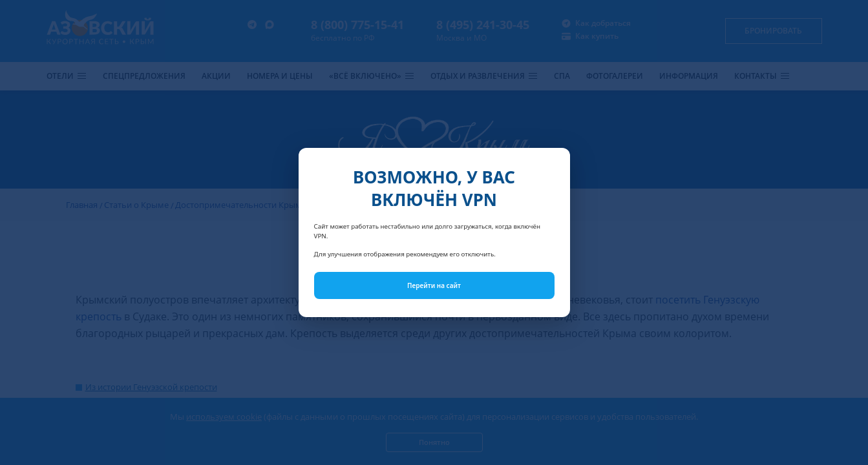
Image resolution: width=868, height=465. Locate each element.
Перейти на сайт (434, 285)
